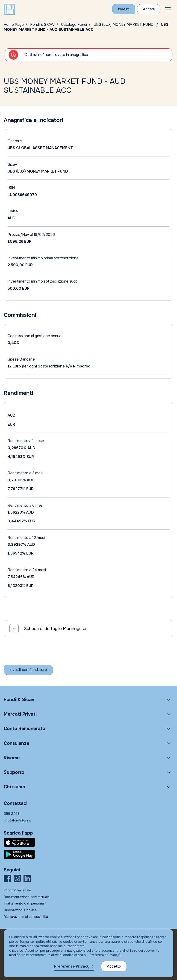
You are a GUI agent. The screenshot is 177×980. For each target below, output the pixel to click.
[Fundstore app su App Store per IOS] (88, 842)
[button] (168, 9)
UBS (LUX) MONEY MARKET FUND (123, 25)
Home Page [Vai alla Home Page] (14, 25)
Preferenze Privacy (72, 966)
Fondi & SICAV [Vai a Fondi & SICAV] (42, 25)
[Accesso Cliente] (149, 9)
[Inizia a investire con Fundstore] (28, 670)
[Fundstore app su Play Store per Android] (88, 854)
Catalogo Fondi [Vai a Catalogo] (74, 25)
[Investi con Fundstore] (124, 9)
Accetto (114, 966)
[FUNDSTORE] (9, 9)
